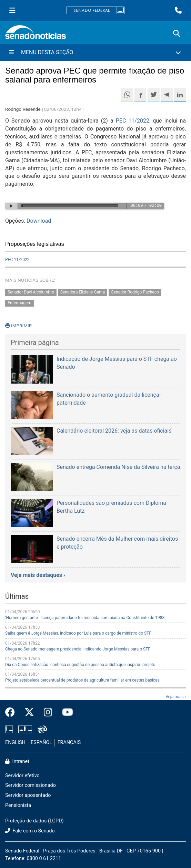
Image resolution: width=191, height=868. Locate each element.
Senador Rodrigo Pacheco (135, 292)
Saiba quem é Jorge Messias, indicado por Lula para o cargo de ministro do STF (78, 633)
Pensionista (18, 805)
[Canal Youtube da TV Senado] (65, 713)
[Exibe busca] (177, 33)
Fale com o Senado (30, 831)
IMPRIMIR (18, 326)
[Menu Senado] (12, 10)
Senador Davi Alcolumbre (31, 292)
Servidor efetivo (22, 776)
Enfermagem (19, 303)
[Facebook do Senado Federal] (12, 713)
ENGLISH (15, 742)
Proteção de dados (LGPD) (34, 821)
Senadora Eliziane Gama (83, 292)
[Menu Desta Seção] (95, 52)
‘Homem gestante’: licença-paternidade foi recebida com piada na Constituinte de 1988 (85, 618)
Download (39, 221)
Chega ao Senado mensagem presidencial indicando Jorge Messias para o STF (78, 649)
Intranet (17, 761)
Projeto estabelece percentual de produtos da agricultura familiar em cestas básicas (82, 680)
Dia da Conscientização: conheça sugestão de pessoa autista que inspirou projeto (80, 665)
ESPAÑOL (41, 742)
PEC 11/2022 (133, 121)
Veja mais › (176, 697)
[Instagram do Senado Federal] (48, 713)
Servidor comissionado (31, 785)
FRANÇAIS (69, 742)
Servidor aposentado (28, 795)
